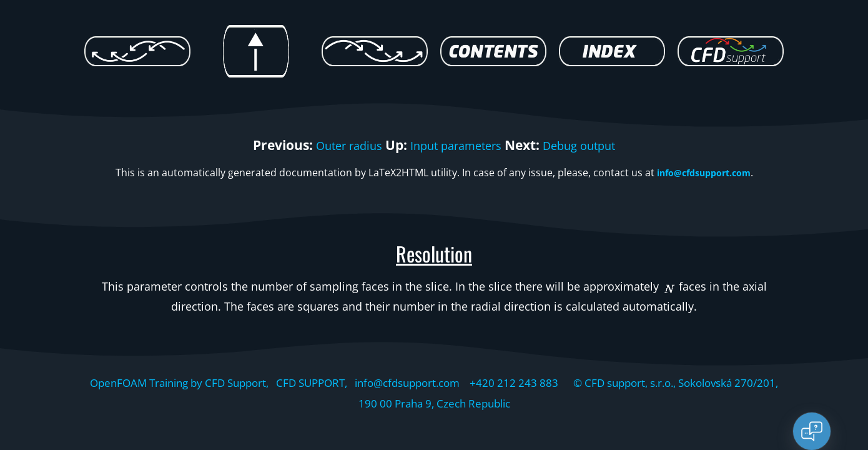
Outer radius (335, 145)
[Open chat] (812, 431)
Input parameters (456, 145)
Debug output (593, 145)
